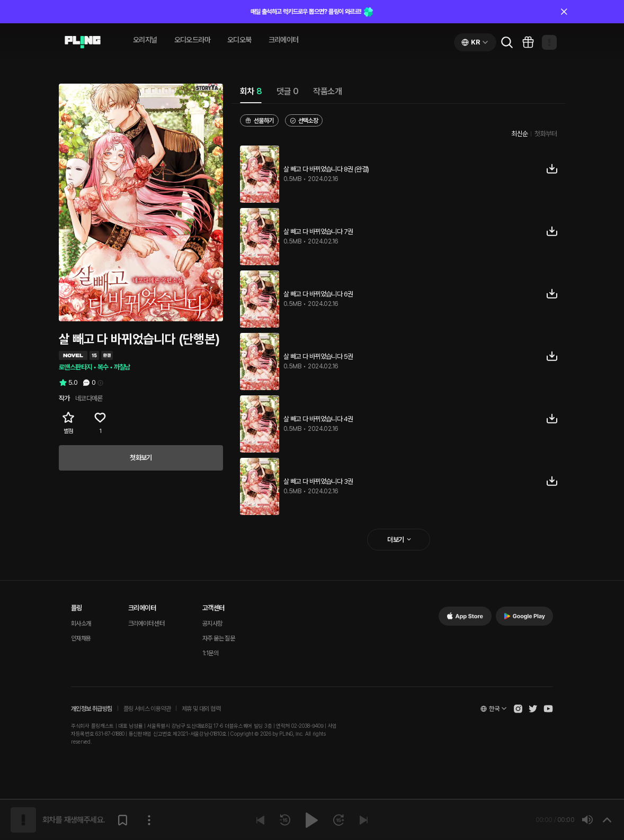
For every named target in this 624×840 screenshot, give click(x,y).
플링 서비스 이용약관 (147, 709)
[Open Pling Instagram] (518, 709)
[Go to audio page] (83, 42)
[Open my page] (549, 42)
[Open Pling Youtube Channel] (548, 709)
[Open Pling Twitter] (533, 709)
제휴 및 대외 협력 (201, 709)
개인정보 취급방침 (92, 709)
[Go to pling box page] (528, 42)
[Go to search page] (507, 42)
